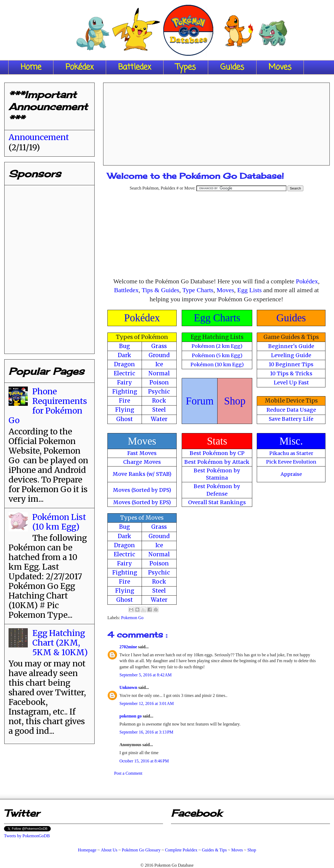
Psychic (159, 392)
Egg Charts (217, 318)
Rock (159, 401)
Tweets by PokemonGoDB (27, 836)
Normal (159, 373)
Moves (280, 67)
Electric (125, 373)
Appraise (291, 474)
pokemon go (131, 716)
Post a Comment (128, 773)
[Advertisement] (216, 122)
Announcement (39, 137)
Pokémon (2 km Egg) (217, 346)
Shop (235, 401)
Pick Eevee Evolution (291, 462)
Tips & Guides (160, 290)
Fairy (125, 383)
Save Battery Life (291, 419)
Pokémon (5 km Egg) (217, 355)
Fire (125, 401)
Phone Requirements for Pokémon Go (48, 406)
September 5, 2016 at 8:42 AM (145, 675)
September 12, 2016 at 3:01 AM (147, 703)
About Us (109, 850)
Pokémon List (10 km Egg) (59, 522)
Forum (200, 401)
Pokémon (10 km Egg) (217, 364)
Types (186, 67)
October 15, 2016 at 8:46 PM (144, 761)
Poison (159, 383)
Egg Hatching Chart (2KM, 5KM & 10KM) (60, 643)
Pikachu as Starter (291, 453)
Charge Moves (142, 462)
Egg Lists (249, 290)
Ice (159, 364)
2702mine (129, 647)
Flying (125, 410)
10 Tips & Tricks (291, 373)
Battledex (135, 67)
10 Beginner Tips (291, 364)
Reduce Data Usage (291, 410)
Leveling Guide (291, 355)
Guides (232, 67)
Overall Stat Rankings (217, 502)
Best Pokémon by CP (217, 453)
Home (31, 67)
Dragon (125, 364)
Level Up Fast (291, 383)
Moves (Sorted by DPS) (142, 490)
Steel (159, 410)
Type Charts (198, 290)
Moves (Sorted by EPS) (142, 502)
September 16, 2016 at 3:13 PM (146, 732)
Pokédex (80, 67)
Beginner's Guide (291, 346)
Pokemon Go (132, 618)
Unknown (129, 687)
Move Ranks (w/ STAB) (142, 474)
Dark (125, 355)
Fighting (125, 392)
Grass (159, 346)
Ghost (125, 419)
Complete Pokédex (181, 850)
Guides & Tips (214, 850)
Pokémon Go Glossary (141, 850)
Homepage (87, 850)
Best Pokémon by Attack (217, 462)
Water (159, 419)
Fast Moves (142, 453)
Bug (125, 346)
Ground (159, 355)
